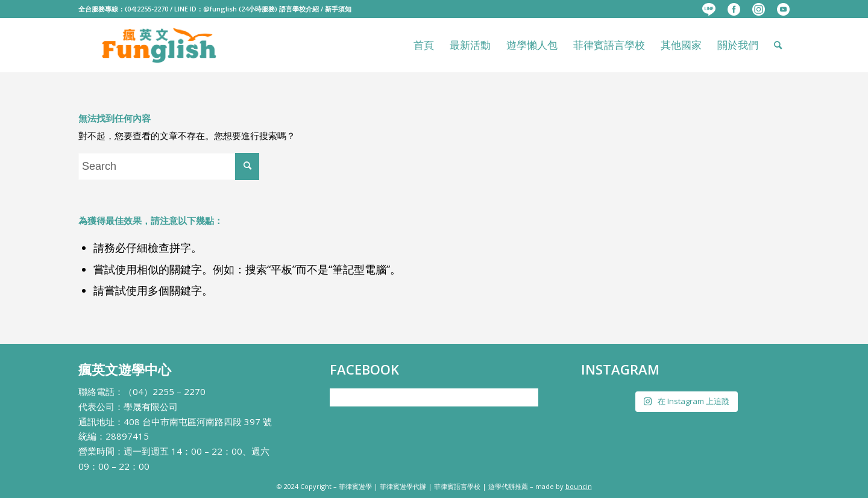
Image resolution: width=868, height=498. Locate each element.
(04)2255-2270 (146, 9)
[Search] (778, 45)
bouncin (579, 486)
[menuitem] (709, 10)
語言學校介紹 (299, 9)
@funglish (220, 9)
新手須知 (338, 9)
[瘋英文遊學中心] (160, 45)
